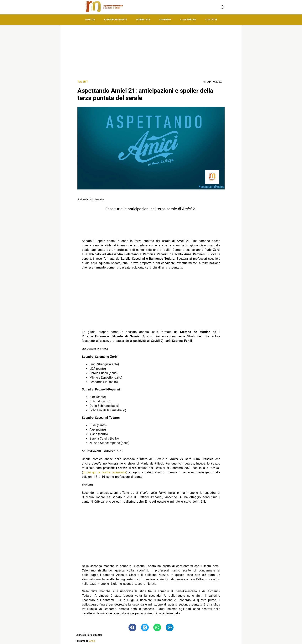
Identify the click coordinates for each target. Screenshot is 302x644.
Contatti (211, 20)
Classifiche (188, 20)
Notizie (90, 20)
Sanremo (165, 20)
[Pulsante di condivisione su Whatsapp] (157, 627)
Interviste (143, 20)
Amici (92, 641)
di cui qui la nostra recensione (104, 472)
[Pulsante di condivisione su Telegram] (170, 627)
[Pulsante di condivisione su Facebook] (132, 627)
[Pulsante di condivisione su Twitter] (145, 627)
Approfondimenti (115, 20)
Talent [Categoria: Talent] (83, 82)
